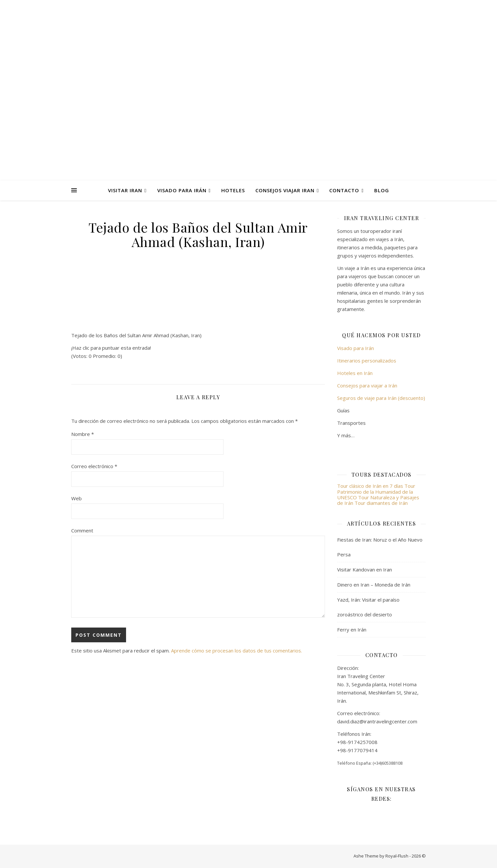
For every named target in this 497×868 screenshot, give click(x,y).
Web (76, 498)
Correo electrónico (94, 466)
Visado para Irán (182, 190)
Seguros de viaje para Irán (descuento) (381, 398)
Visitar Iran (125, 190)
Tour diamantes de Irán (381, 503)
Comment (82, 530)
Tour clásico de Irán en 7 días (371, 486)
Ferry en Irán (352, 630)
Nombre (83, 434)
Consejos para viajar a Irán (367, 385)
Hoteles (233, 190)
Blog (382, 190)
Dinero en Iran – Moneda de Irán (374, 585)
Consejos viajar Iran (285, 190)
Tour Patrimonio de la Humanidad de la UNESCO (376, 492)
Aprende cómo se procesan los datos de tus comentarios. (237, 651)
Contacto (344, 190)
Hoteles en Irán (355, 373)
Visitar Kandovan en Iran (365, 569)
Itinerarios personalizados (367, 361)
